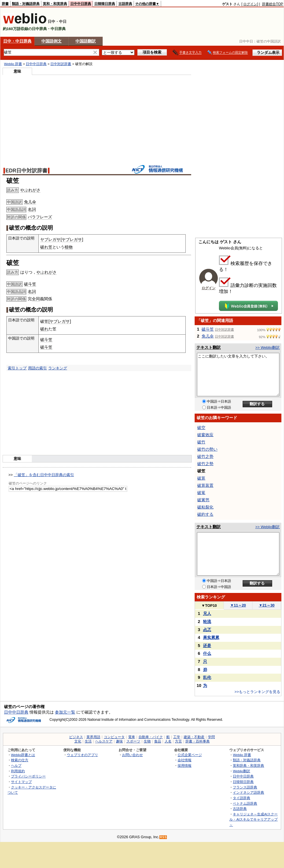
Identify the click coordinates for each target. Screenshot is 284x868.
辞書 (5, 4)
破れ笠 (46, 247)
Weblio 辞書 (13, 64)
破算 (201, 478)
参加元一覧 (65, 712)
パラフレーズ (40, 217)
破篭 (201, 493)
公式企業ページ (190, 755)
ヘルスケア (104, 741)
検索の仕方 (20, 760)
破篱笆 (203, 500)
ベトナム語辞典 (245, 803)
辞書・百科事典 (198, 741)
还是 (207, 646)
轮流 (207, 622)
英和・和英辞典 (55, 4)
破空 (201, 427)
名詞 (32, 209)
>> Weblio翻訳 (268, 348)
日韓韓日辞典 (105, 4)
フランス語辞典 (245, 787)
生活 (88, 741)
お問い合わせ (132, 755)
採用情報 (185, 765)
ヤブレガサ (50, 239)
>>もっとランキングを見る (257, 692)
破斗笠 (30, 284)
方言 (178, 741)
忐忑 (207, 630)
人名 (168, 741)
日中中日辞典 (81, 4)
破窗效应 (205, 435)
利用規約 (18, 771)
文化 (78, 741)
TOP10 (209, 606)
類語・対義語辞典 (26, 4)
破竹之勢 (205, 464)
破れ (44, 329)
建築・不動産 (194, 737)
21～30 (267, 605)
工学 (177, 737)
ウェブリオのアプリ (82, 755)
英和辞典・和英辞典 (248, 765)
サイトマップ (21, 782)
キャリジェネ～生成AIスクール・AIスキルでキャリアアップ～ (253, 819)
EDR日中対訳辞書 (26, 171)
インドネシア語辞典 (248, 792)
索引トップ (17, 368)
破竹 (201, 442)
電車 (132, 737)
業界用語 (93, 737)
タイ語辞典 (241, 798)
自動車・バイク (151, 737)
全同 (36, 299)
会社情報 (185, 760)
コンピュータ (114, 737)
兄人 (207, 613)
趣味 (119, 741)
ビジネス (76, 737)
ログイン (250, 4)
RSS (163, 837)
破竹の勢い (207, 449)
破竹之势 (205, 456)
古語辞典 (125, 4)
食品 (158, 741)
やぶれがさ (30, 190)
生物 (147, 741)
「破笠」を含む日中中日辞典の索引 (44, 475)
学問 (211, 737)
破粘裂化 (205, 507)
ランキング (58, 368)
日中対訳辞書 (61, 64)
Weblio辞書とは (23, 755)
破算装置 (205, 485)
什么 (207, 653)
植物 (69, 247)
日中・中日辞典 (17, 41)
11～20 (238, 605)
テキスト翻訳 (209, 347)
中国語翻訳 (86, 41)
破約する (205, 514)
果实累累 (211, 637)
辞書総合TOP (273, 4)
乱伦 (207, 677)
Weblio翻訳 (241, 771)
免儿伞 (30, 202)
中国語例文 (51, 41)
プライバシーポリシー (28, 776)
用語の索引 (37, 368)
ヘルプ (16, 765)
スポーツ (133, 741)
